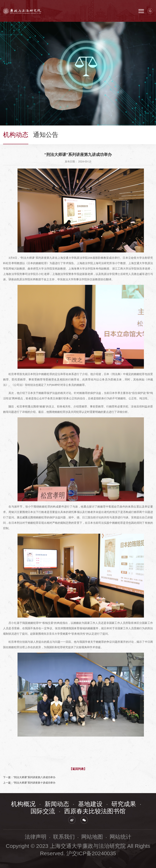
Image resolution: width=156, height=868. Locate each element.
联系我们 (64, 837)
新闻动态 (57, 804)
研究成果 (124, 804)
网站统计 (120, 837)
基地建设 (90, 804)
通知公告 (46, 135)
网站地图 (92, 837)
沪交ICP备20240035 (91, 853)
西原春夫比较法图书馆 (95, 811)
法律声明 (36, 837)
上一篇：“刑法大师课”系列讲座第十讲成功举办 (29, 783)
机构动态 (16, 135)
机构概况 (23, 804)
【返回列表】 (78, 769)
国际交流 (43, 811)
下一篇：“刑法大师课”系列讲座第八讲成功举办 (29, 777)
